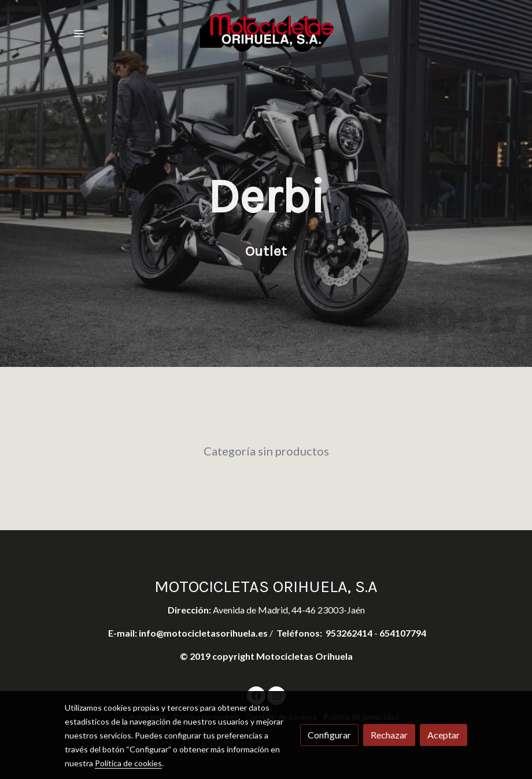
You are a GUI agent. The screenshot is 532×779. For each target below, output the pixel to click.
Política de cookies (128, 763)
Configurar (329, 735)
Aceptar (444, 735)
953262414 (349, 633)
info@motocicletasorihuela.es (204, 633)
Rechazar (389, 735)
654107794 (403, 633)
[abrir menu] (79, 33)
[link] (266, 33)
